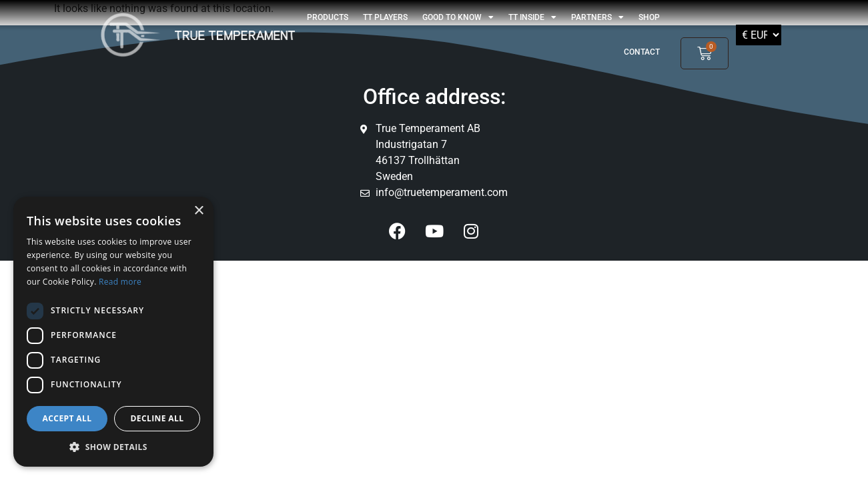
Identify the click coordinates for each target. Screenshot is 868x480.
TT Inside (532, 17)
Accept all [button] (67, 418)
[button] (113, 447)
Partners (597, 17)
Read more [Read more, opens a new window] (120, 282)
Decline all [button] (157, 418)
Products (328, 17)
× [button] (198, 211)
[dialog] (113, 332)
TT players (385, 17)
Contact (642, 52)
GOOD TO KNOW (458, 17)
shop (649, 17)
